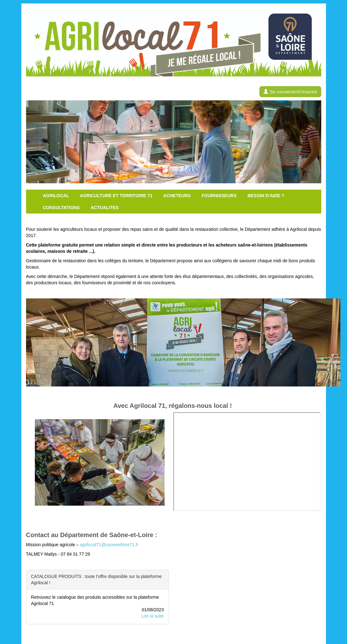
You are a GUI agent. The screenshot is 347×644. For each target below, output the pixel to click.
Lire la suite (153, 616)
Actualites (105, 208)
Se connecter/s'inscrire (290, 92)
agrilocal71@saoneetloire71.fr (109, 545)
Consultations (61, 208)
